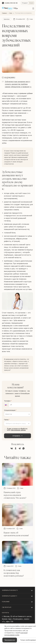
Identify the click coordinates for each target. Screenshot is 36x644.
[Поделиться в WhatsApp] (23, 448)
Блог (11, 13)
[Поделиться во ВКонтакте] (12, 448)
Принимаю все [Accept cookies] (10, 640)
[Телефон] (18, 405)
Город (7, 420)
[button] (7, 405)
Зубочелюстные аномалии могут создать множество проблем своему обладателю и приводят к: (18, 84)
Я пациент (25, 3)
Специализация (10, 410)
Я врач (31, 3)
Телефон (8, 401)
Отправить (18, 436)
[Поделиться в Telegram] (20, 448)
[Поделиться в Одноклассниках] (16, 448)
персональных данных (18, 430)
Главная (4, 13)
